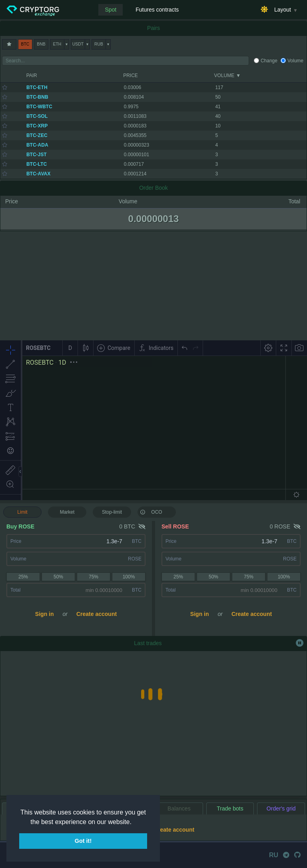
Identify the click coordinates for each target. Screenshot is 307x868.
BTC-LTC (37, 164)
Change (269, 61)
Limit (22, 512)
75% (94, 577)
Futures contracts (157, 10)
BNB (41, 44)
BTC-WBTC (39, 107)
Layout (283, 10)
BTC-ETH (37, 87)
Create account (97, 614)
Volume (295, 61)
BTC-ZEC (37, 135)
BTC (25, 44)
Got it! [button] (83, 841)
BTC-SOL (37, 116)
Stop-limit (112, 512)
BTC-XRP (37, 126)
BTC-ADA (37, 145)
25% (23, 577)
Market (67, 512)
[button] (134, 822)
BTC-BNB (37, 97)
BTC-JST (37, 155)
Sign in (45, 614)
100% (129, 577)
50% (58, 577)
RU (274, 855)
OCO (151, 512)
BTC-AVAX (38, 174)
